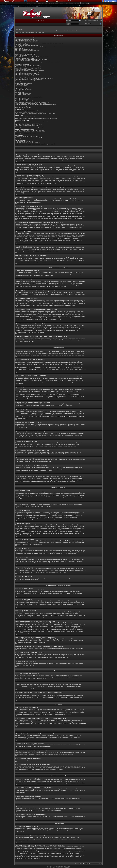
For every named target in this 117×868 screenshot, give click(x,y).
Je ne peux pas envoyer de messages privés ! (26, 111)
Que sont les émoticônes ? (22, 87)
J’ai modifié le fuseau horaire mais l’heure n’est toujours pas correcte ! (32, 57)
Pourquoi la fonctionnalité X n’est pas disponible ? (27, 143)
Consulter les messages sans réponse (24, 32)
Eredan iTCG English (86, 3)
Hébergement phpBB (66, 867)
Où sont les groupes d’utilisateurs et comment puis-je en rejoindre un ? (32, 102)
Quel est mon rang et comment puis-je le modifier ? (28, 61)
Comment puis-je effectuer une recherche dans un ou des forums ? (32, 122)
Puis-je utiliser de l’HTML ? (22, 86)
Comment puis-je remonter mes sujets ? (25, 81)
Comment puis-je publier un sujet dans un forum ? (27, 66)
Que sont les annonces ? (21, 91)
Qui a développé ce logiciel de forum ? (25, 141)
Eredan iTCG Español (54, 3)
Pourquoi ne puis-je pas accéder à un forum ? (26, 73)
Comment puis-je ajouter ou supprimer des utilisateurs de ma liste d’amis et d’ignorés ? (36, 118)
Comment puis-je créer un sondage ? (24, 69)
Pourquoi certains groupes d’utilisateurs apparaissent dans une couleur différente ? (35, 105)
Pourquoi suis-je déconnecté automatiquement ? (27, 42)
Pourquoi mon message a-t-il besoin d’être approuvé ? (28, 80)
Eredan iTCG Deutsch (43, 3)
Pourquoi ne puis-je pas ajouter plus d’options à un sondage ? (30, 71)
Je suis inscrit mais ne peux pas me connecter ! (27, 46)
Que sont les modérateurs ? (22, 100)
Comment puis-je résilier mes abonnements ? (26, 133)
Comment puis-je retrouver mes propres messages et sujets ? (30, 127)
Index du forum (19, 29)
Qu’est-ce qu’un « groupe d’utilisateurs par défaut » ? (28, 106)
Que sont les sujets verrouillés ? (23, 93)
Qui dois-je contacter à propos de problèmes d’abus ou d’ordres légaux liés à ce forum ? (37, 144)
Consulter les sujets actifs (39, 32)
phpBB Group (58, 828)
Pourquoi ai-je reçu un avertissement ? (25, 76)
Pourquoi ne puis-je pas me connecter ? (25, 39)
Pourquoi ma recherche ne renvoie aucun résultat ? (28, 123)
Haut (16, 161)
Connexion (99, 28)
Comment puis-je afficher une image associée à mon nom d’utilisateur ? (33, 59)
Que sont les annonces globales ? (24, 90)
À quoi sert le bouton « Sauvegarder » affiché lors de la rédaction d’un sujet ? (34, 78)
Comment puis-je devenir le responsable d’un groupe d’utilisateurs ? (32, 103)
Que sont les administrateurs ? (23, 98)
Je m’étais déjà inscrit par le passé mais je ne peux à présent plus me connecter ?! (35, 47)
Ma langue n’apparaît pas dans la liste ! (25, 58)
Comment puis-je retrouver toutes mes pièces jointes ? (29, 138)
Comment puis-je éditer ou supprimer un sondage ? (28, 72)
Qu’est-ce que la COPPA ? (22, 48)
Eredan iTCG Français (75, 3)
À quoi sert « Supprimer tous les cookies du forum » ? (28, 51)
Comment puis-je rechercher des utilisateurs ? (26, 126)
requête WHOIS (76, 848)
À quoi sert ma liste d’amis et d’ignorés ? (25, 117)
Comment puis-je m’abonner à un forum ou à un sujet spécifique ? (31, 132)
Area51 (50, 839)
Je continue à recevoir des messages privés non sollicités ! (30, 112)
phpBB (54, 866)
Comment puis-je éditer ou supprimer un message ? (28, 67)
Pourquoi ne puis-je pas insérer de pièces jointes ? (28, 75)
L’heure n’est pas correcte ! (22, 56)
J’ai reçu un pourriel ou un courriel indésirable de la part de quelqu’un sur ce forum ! (36, 113)
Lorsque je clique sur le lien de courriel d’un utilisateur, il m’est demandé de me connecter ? (37, 62)
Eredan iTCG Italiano (64, 3)
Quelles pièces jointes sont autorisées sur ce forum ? (28, 137)
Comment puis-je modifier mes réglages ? (25, 54)
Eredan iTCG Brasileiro (32, 3)
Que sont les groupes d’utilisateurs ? (24, 101)
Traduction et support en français (54, 867)
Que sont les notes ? (20, 92)
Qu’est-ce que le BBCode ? (22, 85)
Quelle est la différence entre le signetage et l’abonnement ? (30, 131)
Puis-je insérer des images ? (22, 88)
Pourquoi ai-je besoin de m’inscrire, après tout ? (27, 41)
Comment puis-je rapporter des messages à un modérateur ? (30, 77)
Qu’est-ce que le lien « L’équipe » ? (24, 107)
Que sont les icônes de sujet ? (23, 95)
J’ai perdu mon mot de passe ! (23, 44)
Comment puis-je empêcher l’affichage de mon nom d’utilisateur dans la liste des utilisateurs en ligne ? (40, 43)
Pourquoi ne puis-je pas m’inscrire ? (24, 49)
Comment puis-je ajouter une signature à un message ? (29, 68)
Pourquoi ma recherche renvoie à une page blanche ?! (29, 124)
